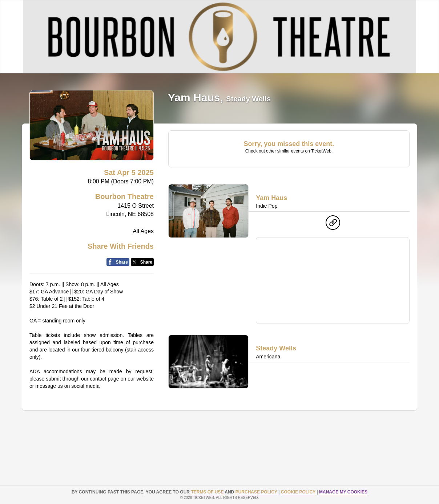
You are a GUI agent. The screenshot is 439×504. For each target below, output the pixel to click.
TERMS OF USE (208, 492)
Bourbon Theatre (124, 196)
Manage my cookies (343, 492)
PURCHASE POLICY (257, 492)
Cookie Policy (299, 492)
